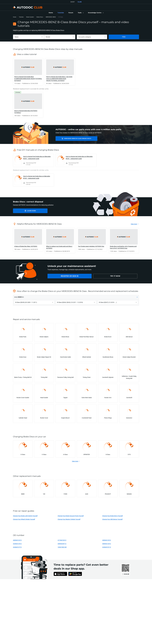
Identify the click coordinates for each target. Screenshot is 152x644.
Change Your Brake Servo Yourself (112, 516)
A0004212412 (107, 544)
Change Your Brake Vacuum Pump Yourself (71, 516)
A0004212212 (17, 540)
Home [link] (15, 17)
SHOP (73, 2)
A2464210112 (107, 547)
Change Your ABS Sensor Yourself (112, 519)
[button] (81, 13)
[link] (51, 13)
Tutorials (21, 17)
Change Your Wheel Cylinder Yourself (24, 519)
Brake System (30, 17)
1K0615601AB (62, 547)
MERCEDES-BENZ (51, 17)
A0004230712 (62, 544)
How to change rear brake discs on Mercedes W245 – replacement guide (79, 157)
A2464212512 (17, 544)
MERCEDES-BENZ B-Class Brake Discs (73, 138)
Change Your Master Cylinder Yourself (69, 519)
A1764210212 (62, 540)
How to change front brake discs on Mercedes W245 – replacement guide (37, 157)
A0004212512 (107, 540)
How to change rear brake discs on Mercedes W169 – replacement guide (37, 177)
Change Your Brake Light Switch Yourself (25, 516)
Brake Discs (40, 17)
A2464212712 (17, 547)
